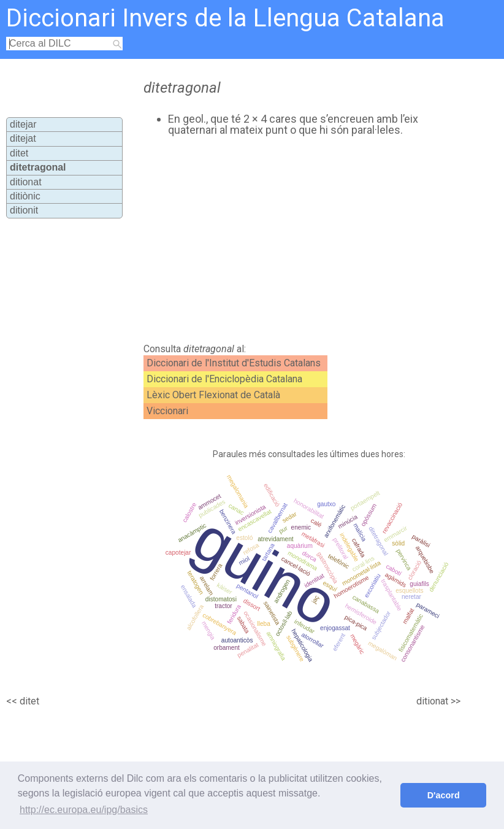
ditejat (23, 138)
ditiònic (25, 196)
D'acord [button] (444, 795)
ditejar (23, 124)
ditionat (26, 182)
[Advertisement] (276, 240)
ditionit (24, 210)
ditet (19, 153)
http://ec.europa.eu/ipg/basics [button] (84, 810)
